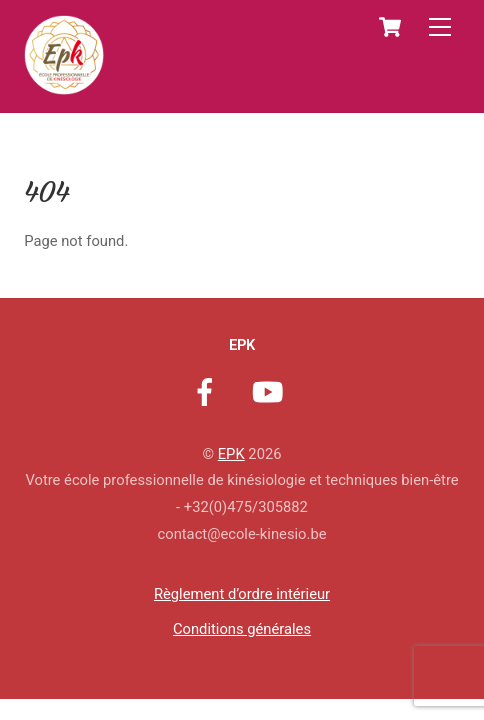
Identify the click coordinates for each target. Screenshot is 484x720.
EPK (231, 454)
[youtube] (271, 392)
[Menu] (440, 27)
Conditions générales (242, 629)
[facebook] (208, 392)
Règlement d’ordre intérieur (242, 594)
